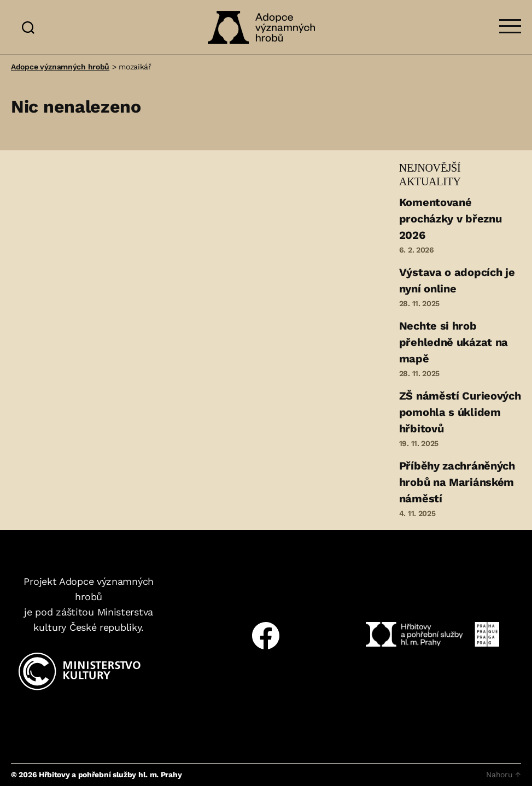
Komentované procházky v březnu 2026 (451, 219)
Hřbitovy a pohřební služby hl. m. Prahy (110, 775)
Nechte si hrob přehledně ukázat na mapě (454, 342)
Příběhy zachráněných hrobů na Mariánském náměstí (457, 482)
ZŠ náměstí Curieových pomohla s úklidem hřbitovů (460, 412)
